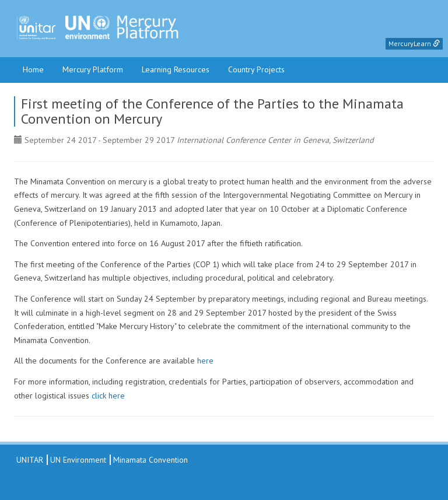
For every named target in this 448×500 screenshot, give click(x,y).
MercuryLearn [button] (414, 43)
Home (33, 69)
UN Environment (78, 460)
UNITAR (29, 460)
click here (108, 396)
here (205, 361)
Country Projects (256, 69)
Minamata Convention (150, 460)
